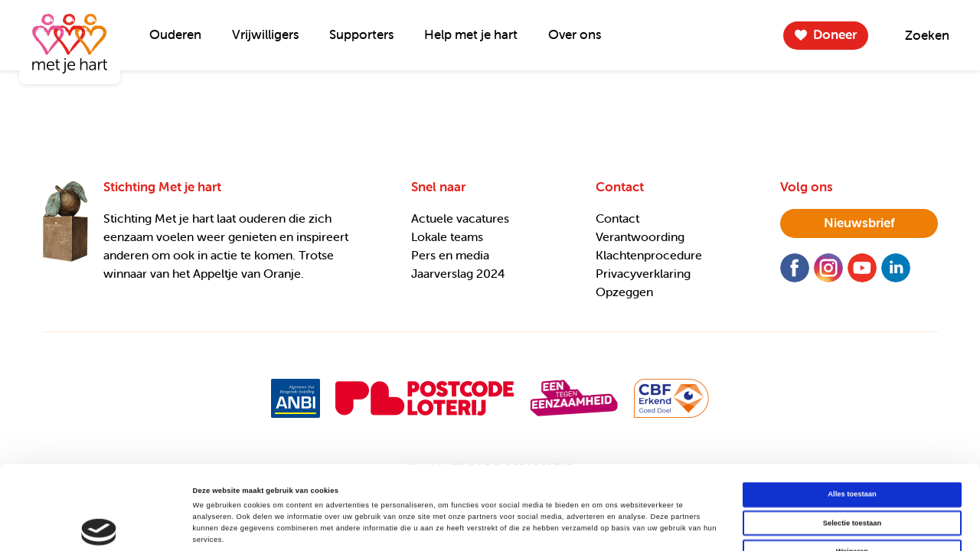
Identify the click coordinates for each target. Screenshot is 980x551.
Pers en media (450, 255)
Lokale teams (447, 236)
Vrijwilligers (265, 34)
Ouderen (175, 34)
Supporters (361, 34)
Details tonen (651, 526)
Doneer (835, 34)
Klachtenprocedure (649, 255)
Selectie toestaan (852, 445)
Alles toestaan (852, 416)
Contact (617, 218)
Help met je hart (471, 34)
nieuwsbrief (859, 223)
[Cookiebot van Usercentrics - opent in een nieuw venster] (99, 525)
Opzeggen (624, 292)
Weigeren (852, 473)
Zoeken (927, 35)
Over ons (575, 34)
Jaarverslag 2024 (458, 273)
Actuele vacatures (460, 218)
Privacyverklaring (643, 273)
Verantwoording (640, 236)
